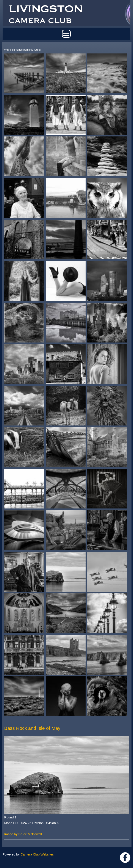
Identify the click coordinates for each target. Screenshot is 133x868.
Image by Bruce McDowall (23, 834)
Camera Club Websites (37, 854)
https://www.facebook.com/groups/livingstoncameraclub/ (125, 858)
